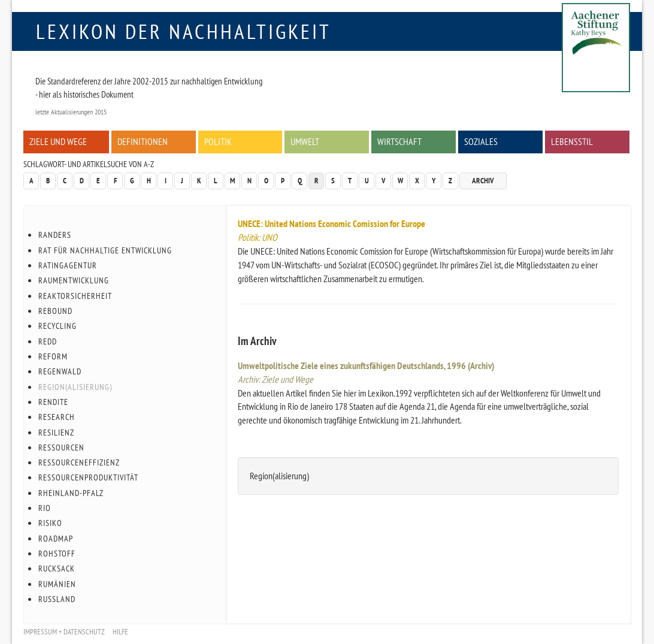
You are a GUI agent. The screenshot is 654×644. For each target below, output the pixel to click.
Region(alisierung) (75, 387)
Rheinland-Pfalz (71, 493)
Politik (218, 141)
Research (57, 417)
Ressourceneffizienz (79, 462)
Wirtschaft (399, 141)
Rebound (55, 311)
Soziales (481, 141)
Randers (55, 235)
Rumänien (57, 584)
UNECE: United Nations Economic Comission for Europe (331, 223)
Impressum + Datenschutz (64, 632)
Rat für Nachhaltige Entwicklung (105, 250)
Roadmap (56, 539)
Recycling (57, 326)
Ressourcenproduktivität (88, 477)
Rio (45, 508)
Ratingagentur (68, 265)
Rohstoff (57, 554)
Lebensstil (572, 141)
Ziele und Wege (58, 141)
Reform (53, 356)
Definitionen (143, 141)
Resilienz (56, 433)
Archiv (483, 181)
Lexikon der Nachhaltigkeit (184, 31)
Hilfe (120, 632)
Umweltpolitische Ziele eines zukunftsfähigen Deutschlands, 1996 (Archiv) (366, 365)
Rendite (53, 402)
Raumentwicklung (74, 280)
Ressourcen (61, 448)
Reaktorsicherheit (75, 296)
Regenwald (60, 371)
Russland (57, 599)
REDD (48, 341)
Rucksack (57, 569)
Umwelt (305, 141)
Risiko (50, 523)
